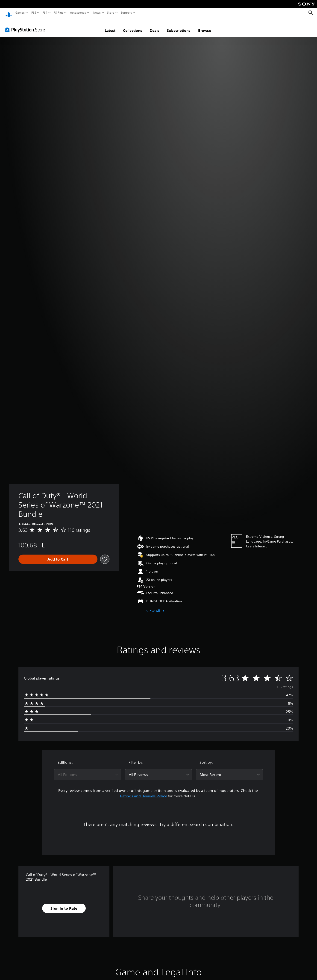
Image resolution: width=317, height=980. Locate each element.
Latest (110, 26)
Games (20, 13)
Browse (205, 26)
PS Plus (59, 13)
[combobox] (88, 770)
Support (126, 13)
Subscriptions (179, 26)
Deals (154, 26)
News (97, 13)
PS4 (45, 13)
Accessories (78, 13)
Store (111, 13)
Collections (133, 26)
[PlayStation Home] (9, 13)
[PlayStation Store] (26, 25)
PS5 (34, 13)
